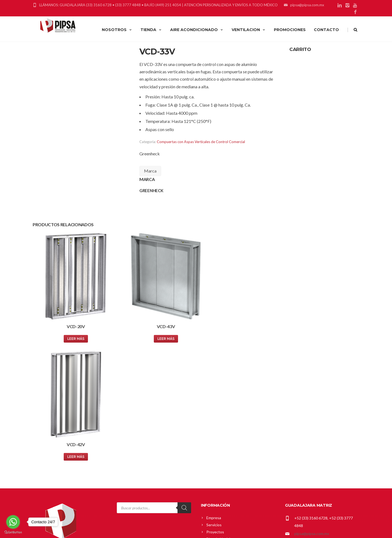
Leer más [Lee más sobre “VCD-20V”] (71, 330)
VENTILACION (249, 30)
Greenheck (150, 154)
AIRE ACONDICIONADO (197, 30)
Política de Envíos (221, 463)
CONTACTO (326, 30)
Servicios (214, 398)
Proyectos (215, 405)
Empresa (214, 391)
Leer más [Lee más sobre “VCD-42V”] (236, 330)
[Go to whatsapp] (13, 522)
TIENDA (151, 30)
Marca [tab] (150, 171)
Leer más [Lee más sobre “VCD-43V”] (154, 330)
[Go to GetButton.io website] (13, 532)
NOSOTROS (117, 30)
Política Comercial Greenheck (231, 456)
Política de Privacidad (224, 470)
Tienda (212, 449)
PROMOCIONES (290, 30)
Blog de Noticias (220, 412)
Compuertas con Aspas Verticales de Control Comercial (201, 142)
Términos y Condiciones (227, 477)
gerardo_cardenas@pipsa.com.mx (322, 453)
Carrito (212, 442)
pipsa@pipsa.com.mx (312, 407)
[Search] (184, 381)
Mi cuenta (215, 435)
